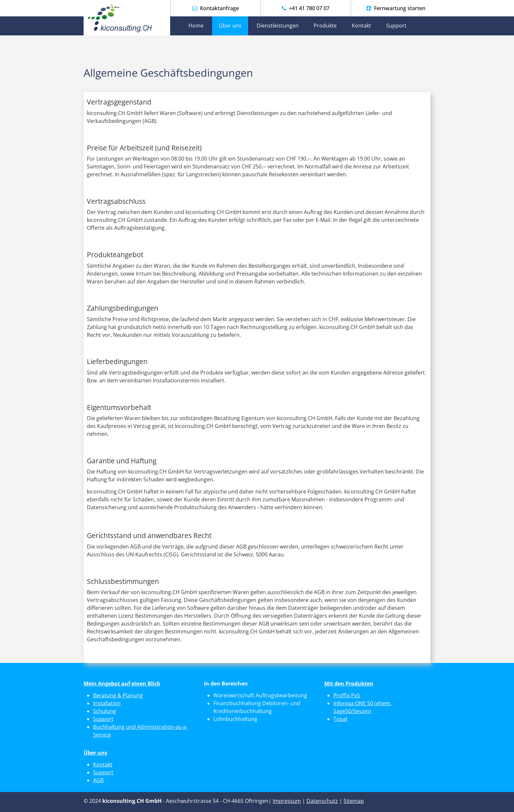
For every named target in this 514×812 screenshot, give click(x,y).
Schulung (105, 711)
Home (196, 26)
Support (396, 26)
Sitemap (354, 801)
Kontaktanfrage (219, 8)
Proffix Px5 (347, 695)
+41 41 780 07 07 (308, 8)
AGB (98, 780)
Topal (340, 719)
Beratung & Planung (118, 695)
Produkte (325, 26)
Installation (107, 703)
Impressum (287, 801)
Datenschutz (322, 801)
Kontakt (361, 26)
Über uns (230, 26)
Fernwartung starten (399, 8)
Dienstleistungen (278, 26)
